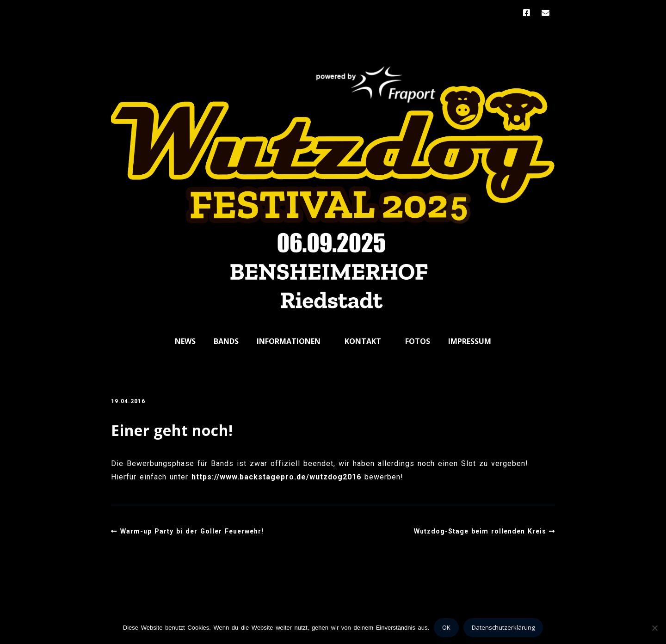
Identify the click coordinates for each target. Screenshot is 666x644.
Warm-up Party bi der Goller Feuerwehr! (192, 531)
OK (446, 627)
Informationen (289, 341)
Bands (226, 341)
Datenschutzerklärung (503, 627)
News (185, 341)
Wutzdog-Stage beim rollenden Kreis (480, 531)
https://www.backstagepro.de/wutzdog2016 (276, 477)
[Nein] (654, 628)
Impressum (470, 341)
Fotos (418, 341)
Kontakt (363, 341)
